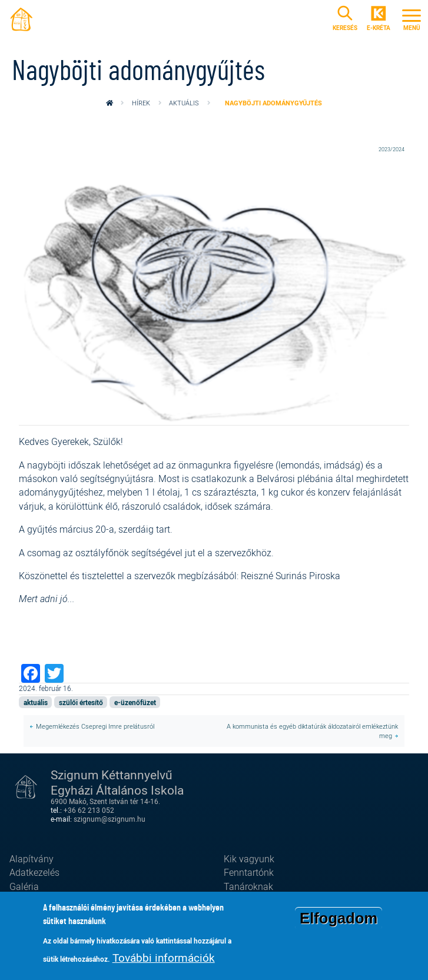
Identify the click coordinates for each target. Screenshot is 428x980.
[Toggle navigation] (412, 18)
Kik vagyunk (249, 859)
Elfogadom (339, 919)
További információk (164, 959)
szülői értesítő (81, 702)
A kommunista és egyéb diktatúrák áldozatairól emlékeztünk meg (312, 731)
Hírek (141, 103)
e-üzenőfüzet (135, 702)
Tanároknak (248, 887)
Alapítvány (31, 859)
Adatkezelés (34, 873)
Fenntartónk (249, 873)
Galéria (24, 887)
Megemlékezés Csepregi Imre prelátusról (95, 726)
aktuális (184, 103)
